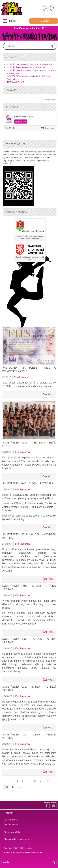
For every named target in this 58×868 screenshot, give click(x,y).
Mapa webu (26, 848)
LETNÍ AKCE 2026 (16, 82)
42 (48, 782)
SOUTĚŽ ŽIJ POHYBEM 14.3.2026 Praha (26, 68)
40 (35, 782)
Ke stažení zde (21, 122)
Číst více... (48, 394)
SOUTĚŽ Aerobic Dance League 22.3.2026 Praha (30, 65)
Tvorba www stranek (13, 853)
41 (42, 782)
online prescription (51, 100)
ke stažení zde (24, 839)
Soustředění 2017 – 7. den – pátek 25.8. (28, 483)
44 (13, 787)
